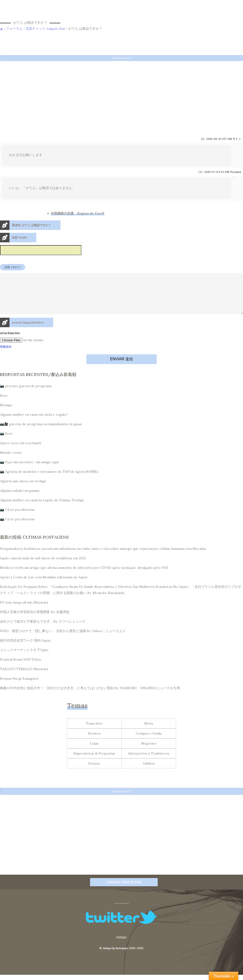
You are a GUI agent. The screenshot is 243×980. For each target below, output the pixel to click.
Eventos (94, 741)
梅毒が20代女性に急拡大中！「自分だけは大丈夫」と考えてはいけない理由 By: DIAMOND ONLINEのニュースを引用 (90, 696)
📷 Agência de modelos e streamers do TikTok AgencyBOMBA (49, 479)
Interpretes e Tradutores (149, 761)
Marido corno (11, 460)
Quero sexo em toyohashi (21, 451)
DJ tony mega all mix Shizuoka (24, 610)
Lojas (94, 751)
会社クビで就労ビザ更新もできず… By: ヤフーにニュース (43, 629)
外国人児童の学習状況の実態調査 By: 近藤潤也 (35, 619)
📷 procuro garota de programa (26, 394)
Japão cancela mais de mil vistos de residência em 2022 (43, 566)
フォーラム (14, 29)
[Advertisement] (121, 96)
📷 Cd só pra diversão (17, 517)
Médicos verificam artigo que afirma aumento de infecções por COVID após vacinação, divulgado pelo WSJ (84, 575)
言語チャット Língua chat (45, 29)
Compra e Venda (149, 741)
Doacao (94, 771)
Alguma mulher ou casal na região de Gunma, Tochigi (42, 508)
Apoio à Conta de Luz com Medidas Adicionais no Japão (44, 585)
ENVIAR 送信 (121, 367)
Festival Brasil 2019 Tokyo (21, 667)
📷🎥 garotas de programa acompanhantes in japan (41, 432)
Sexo (4, 403)
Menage (6, 413)
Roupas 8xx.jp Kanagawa (19, 686)
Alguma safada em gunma (20, 498)
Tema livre (94, 731)
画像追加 (6, 354)
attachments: (10, 341)
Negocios (149, 751)
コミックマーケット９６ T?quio (24, 658)
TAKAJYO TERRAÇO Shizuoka (24, 677)
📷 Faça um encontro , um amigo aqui (29, 470)
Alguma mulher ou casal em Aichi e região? (34, 422)
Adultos (149, 771)
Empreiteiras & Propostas (94, 761)
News (149, 731)
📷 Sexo (6, 441)
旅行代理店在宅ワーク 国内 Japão (25, 648)
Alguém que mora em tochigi (23, 489)
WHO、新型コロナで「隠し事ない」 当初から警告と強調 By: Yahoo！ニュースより (63, 639)
